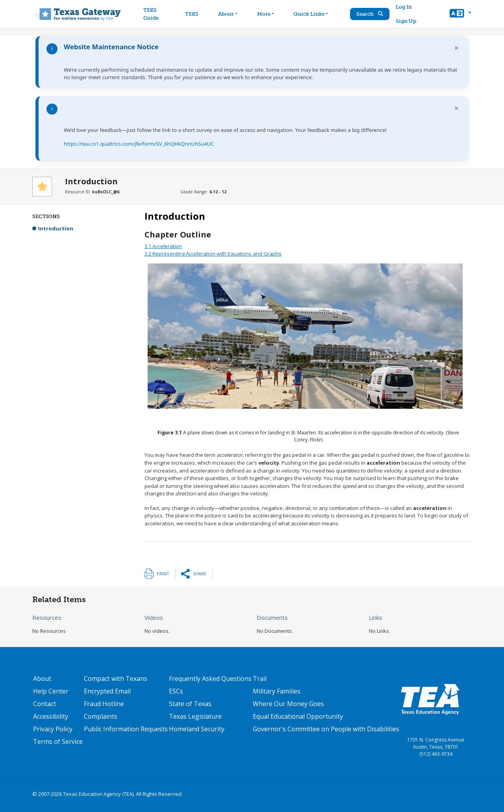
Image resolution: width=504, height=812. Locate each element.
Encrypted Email (107, 691)
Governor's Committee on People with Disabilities (326, 729)
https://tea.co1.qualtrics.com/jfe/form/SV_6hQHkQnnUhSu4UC (139, 144)
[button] (460, 14)
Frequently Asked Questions (210, 679)
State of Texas (190, 704)
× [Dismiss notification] (457, 48)
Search (370, 14)
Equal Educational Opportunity (298, 716)
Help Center (51, 691)
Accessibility (51, 716)
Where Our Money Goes (288, 704)
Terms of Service (58, 742)
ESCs (176, 691)
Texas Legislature (195, 716)
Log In (404, 7)
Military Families (277, 691)
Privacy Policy (53, 729)
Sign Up (406, 21)
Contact (44, 704)
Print (163, 574)
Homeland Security (197, 729)
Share (200, 574)
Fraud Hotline (104, 704)
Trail (260, 679)
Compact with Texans (116, 679)
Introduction (56, 228)
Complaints (101, 716)
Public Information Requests (126, 729)
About (42, 679)
